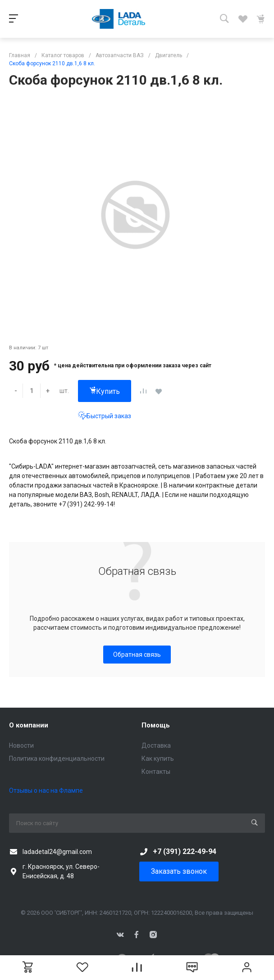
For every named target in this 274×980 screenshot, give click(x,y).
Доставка (156, 745)
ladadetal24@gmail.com (57, 852)
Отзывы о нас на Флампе (46, 790)
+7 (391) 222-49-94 (185, 851)
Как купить (158, 759)
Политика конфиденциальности (57, 759)
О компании (29, 725)
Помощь (156, 725)
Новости (21, 745)
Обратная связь (137, 655)
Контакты (156, 772)
